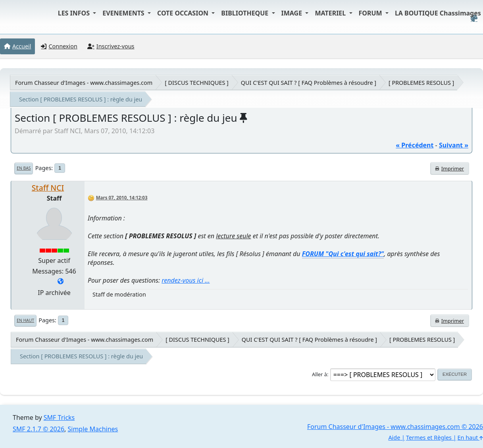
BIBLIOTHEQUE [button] (245, 13)
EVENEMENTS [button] (124, 13)
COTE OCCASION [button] (184, 13)
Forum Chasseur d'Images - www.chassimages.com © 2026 (395, 427)
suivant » (454, 145)
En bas (24, 168)
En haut (25, 320)
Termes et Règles (429, 437)
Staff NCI (48, 188)
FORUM (371, 13)
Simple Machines (93, 429)
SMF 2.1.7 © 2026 (38, 429)
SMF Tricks (59, 417)
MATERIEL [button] (331, 13)
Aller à (319, 374)
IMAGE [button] (293, 13)
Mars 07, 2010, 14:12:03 (122, 198)
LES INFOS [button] (75, 13)
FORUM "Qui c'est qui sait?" (343, 254)
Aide (394, 437)
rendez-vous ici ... (186, 280)
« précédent (415, 145)
